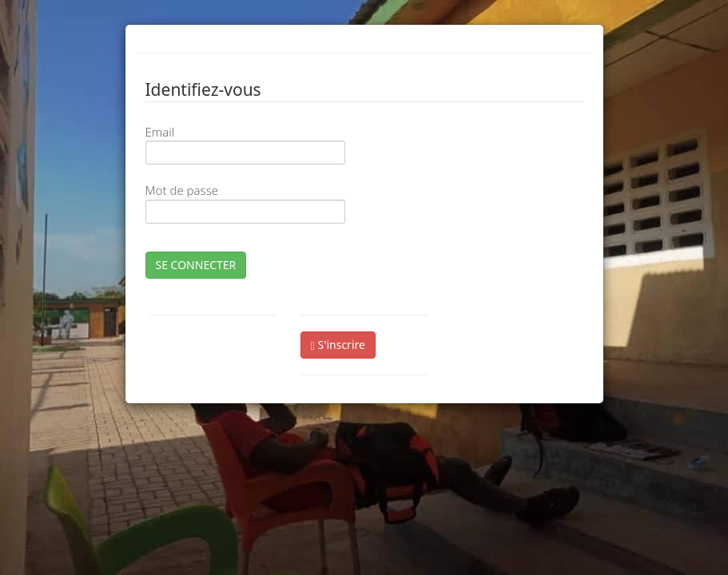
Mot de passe (182, 190)
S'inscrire (338, 345)
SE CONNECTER (196, 265)
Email (160, 132)
